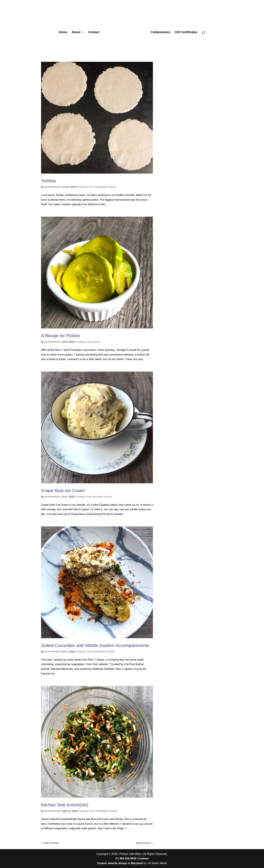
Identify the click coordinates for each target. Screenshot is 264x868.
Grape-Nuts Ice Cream (63, 491)
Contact (94, 32)
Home (63, 32)
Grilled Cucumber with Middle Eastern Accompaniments (95, 645)
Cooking (82, 187)
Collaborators (161, 32)
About (76, 32)
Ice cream (98, 497)
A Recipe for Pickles (61, 336)
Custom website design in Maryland (120, 863)
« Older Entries (50, 843)
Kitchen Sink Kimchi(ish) (65, 805)
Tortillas (48, 181)
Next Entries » (144, 843)
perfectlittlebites (52, 187)
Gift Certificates (186, 32)
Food (90, 187)
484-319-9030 (128, 858)
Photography (101, 187)
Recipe (112, 187)
